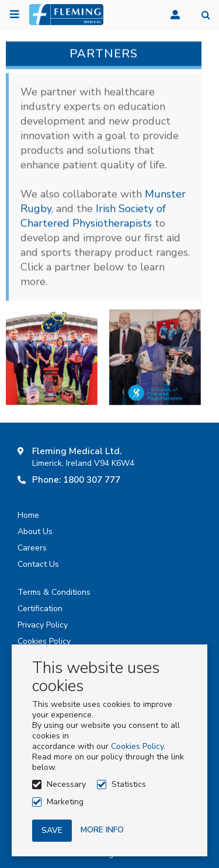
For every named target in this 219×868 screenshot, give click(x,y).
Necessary (66, 784)
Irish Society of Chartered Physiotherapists (93, 217)
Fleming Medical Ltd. (77, 451)
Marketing (65, 802)
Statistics (129, 784)
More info (102, 830)
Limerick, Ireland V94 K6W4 (83, 463)
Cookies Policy (137, 746)
